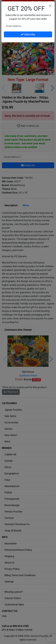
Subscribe (28, 34)
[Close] (50, 6)
